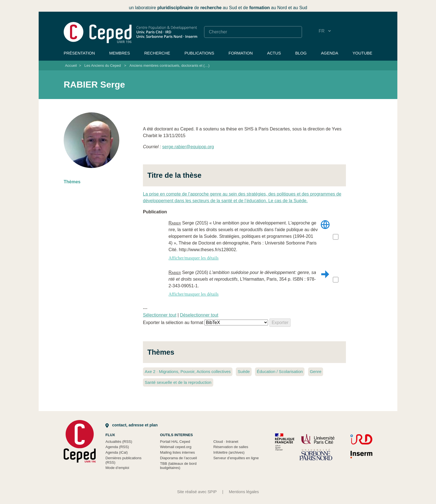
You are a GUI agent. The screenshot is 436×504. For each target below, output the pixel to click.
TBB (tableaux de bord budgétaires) (178, 466)
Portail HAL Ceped (175, 442)
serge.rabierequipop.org (188, 147)
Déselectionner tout (199, 315)
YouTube (362, 53)
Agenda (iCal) (117, 452)
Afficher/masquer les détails (194, 258)
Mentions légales (244, 492)
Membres (120, 53)
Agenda (330, 53)
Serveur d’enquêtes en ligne (236, 458)
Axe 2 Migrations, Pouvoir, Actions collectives (188, 371)
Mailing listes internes (178, 452)
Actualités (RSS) (119, 442)
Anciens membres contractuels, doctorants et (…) (169, 66)
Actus (274, 53)
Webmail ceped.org (176, 447)
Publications (199, 53)
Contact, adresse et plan (132, 425)
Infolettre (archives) (229, 452)
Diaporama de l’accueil (179, 458)
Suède (244, 371)
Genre (316, 371)
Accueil (71, 66)
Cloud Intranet (226, 442)
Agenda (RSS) (117, 447)
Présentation (79, 53)
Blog (301, 53)
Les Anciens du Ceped (102, 66)
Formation (241, 53)
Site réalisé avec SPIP (197, 492)
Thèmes (72, 182)
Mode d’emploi (117, 468)
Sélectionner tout (160, 315)
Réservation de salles (231, 447)
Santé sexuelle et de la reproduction (178, 382)
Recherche (157, 53)
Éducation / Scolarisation (280, 371)
